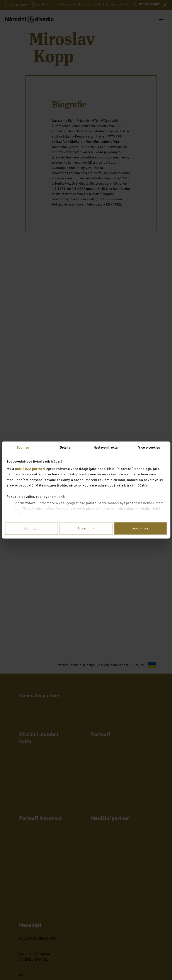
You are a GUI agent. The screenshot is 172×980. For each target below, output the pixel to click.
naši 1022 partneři (30, 469)
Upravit (86, 529)
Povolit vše (140, 529)
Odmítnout (32, 529)
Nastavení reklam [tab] (107, 448)
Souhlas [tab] (23, 448)
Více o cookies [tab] (149, 448)
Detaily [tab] (65, 448)
